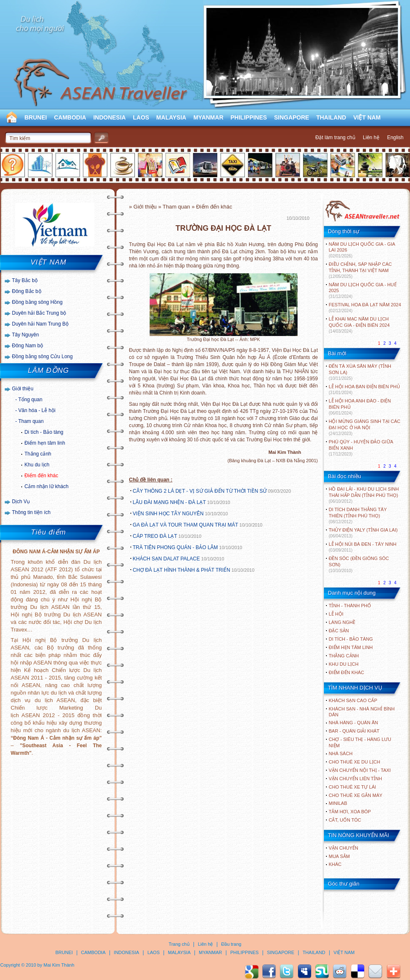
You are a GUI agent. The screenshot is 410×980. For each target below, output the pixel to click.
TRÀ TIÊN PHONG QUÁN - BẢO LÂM (176, 547)
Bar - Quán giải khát (354, 731)
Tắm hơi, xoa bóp (350, 812)
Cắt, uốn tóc (345, 820)
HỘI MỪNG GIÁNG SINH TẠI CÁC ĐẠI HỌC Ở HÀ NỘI (365, 427)
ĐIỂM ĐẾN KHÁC (347, 672)
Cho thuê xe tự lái (353, 787)
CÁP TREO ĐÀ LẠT (155, 536)
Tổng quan (31, 400)
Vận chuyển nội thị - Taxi (360, 770)
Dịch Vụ (21, 501)
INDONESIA (110, 117)
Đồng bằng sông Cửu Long (42, 356)
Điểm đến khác (42, 476)
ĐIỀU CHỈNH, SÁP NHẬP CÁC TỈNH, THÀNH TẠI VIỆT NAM (360, 270)
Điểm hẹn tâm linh (45, 443)
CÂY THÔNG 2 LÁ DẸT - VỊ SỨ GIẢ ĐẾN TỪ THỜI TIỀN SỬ (200, 491)
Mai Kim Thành (59, 965)
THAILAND (331, 117)
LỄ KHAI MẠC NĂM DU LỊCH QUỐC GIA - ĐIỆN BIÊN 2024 (359, 325)
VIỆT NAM (367, 117)
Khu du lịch (37, 465)
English (395, 137)
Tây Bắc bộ (25, 280)
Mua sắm (339, 856)
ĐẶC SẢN (339, 631)
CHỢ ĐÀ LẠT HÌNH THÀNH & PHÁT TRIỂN (182, 570)
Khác (335, 864)
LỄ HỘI (336, 614)
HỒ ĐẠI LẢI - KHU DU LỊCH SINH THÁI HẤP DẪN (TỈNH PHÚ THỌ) (364, 495)
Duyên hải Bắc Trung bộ (39, 313)
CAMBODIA (70, 117)
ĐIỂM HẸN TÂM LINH (351, 647)
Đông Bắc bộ (27, 291)
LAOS (141, 117)
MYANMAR (209, 117)
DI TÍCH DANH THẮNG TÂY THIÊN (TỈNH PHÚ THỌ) (358, 515)
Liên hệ (371, 137)
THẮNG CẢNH (344, 656)
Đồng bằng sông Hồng (37, 302)
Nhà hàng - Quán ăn (354, 723)
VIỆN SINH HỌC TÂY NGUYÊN (168, 514)
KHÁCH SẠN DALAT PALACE (167, 559)
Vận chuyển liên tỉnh (355, 779)
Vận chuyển (344, 848)
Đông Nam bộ (28, 346)
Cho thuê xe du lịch (355, 762)
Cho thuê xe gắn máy (356, 795)
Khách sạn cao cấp (353, 700)
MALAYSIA (171, 117)
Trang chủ (179, 944)
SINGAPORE (292, 117)
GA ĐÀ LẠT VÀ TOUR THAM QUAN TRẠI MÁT (186, 525)
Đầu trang (231, 944)
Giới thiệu (23, 389)
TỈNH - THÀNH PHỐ (350, 606)
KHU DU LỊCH (344, 664)
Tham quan (31, 421)
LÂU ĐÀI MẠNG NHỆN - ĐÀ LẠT (169, 502)
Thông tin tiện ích (31, 512)
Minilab (338, 803)
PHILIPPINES (249, 117)
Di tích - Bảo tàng (44, 432)
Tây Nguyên (26, 335)
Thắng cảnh (38, 454)
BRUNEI (36, 117)
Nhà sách (341, 753)
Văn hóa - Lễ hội (37, 410)
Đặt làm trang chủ (335, 137)
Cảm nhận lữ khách (47, 486)
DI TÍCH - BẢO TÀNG (351, 639)
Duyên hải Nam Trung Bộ (40, 324)
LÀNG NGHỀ (342, 622)
